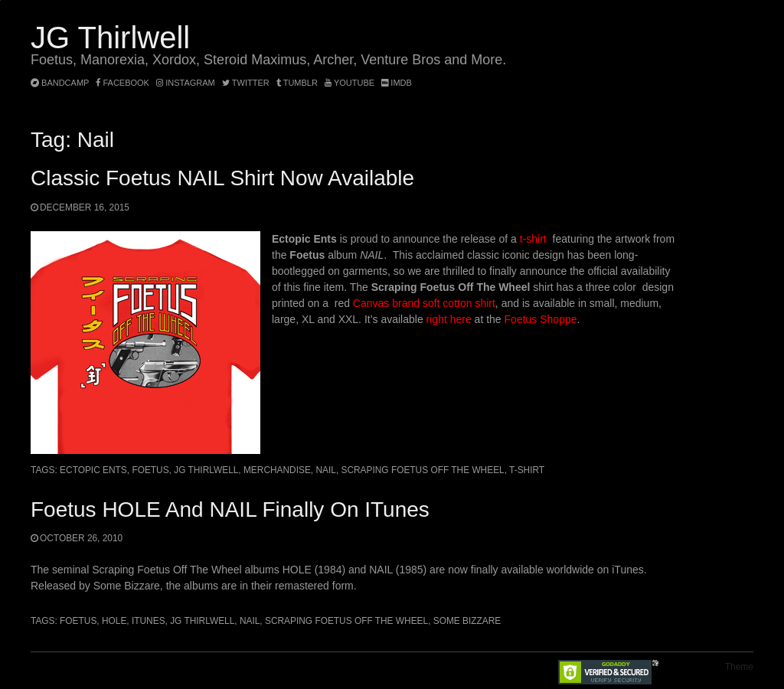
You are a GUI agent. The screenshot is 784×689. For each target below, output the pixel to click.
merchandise (277, 470)
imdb (397, 83)
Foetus (150, 470)
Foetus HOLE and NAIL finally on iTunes (230, 509)
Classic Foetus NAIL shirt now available (222, 178)
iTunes (149, 621)
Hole (114, 621)
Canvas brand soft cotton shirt (424, 303)
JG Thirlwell (110, 38)
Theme (739, 667)
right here (449, 319)
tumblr (298, 83)
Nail (325, 470)
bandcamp (60, 83)
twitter (246, 83)
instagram (186, 83)
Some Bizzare (467, 621)
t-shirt (533, 239)
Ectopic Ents (93, 470)
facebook (122, 83)
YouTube (350, 83)
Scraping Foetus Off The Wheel (423, 470)
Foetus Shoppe (541, 319)
